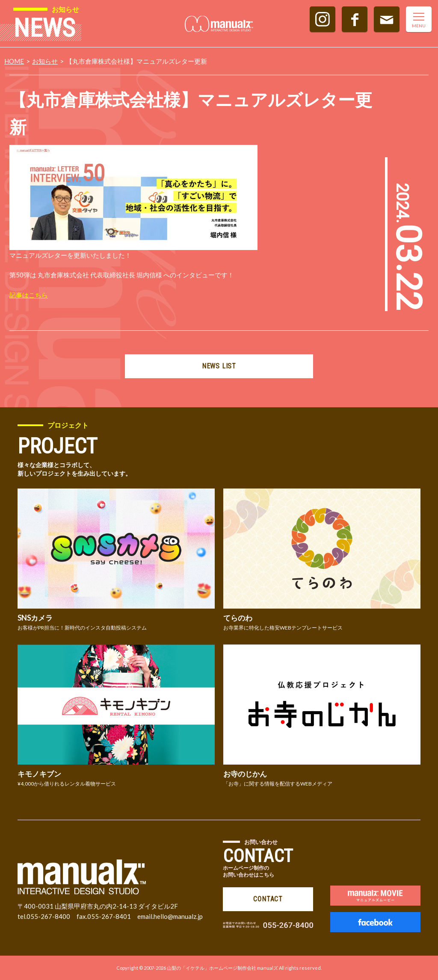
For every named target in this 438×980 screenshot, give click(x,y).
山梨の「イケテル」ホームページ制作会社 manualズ (222, 968)
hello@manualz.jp (178, 916)
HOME (14, 61)
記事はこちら (29, 295)
